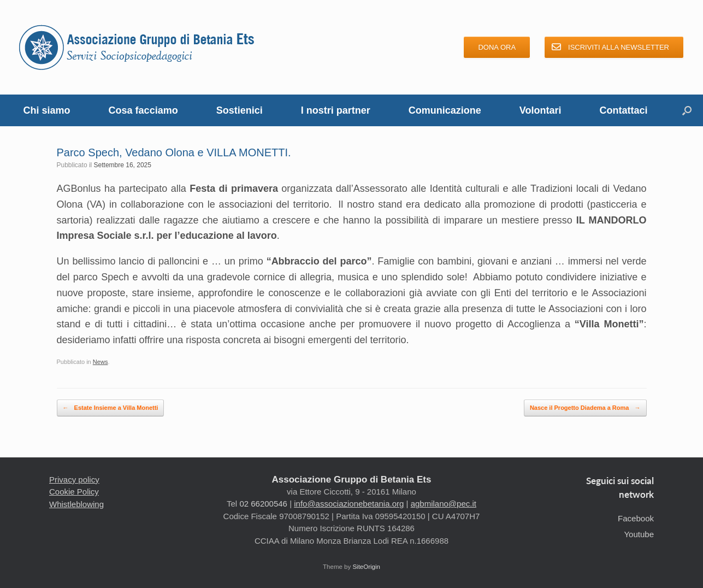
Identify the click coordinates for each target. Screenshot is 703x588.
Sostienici (240, 110)
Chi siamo (47, 110)
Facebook (636, 518)
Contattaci (623, 110)
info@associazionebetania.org (349, 504)
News (101, 362)
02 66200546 (263, 504)
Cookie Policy (74, 492)
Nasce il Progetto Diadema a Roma (585, 408)
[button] (687, 110)
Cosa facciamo (143, 110)
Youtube (639, 534)
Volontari (540, 110)
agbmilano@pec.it (444, 504)
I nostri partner (336, 110)
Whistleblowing (76, 504)
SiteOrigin (366, 567)
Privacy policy (74, 480)
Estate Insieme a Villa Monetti (111, 408)
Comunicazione (445, 110)
